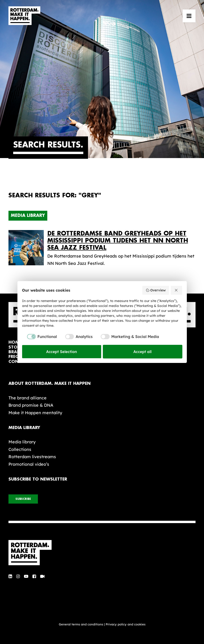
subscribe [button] (23, 499)
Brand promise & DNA (31, 405)
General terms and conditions (81, 624)
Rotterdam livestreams (32, 457)
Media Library (28, 215)
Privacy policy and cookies (126, 624)
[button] (189, 16)
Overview (156, 290)
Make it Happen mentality (35, 413)
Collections (20, 449)
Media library (22, 442)
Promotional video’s (29, 464)
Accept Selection (62, 352)
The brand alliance (28, 398)
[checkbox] (40, 337)
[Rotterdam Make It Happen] (24, 16)
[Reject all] (176, 290)
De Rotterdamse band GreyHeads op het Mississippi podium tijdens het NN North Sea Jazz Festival (118, 241)
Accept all (143, 352)
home (15, 342)
